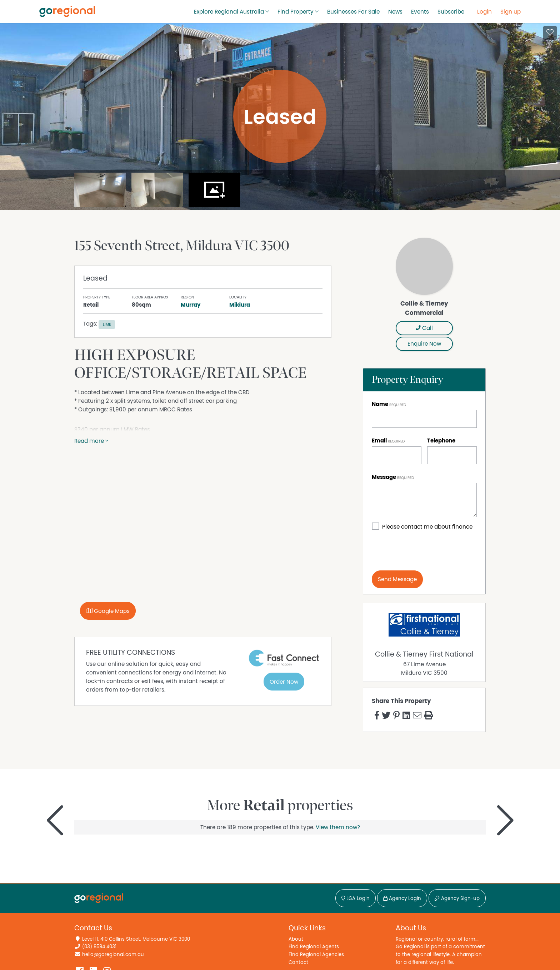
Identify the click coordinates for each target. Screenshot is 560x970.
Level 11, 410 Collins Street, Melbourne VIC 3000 (136, 939)
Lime (107, 324)
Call (424, 328)
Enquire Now (424, 344)
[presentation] (426, 551)
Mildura (240, 305)
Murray (191, 305)
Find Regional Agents (314, 947)
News (395, 12)
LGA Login (356, 899)
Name (380, 404)
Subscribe (451, 12)
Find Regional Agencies (316, 954)
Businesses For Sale (353, 12)
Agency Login (402, 899)
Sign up (511, 12)
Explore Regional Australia (229, 12)
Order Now (284, 682)
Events (420, 12)
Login (484, 12)
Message (384, 477)
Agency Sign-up (457, 899)
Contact (298, 962)
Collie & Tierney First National (424, 654)
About (296, 939)
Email (379, 441)
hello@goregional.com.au (113, 954)
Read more (91, 441)
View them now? (338, 827)
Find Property (296, 12)
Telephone (441, 441)
